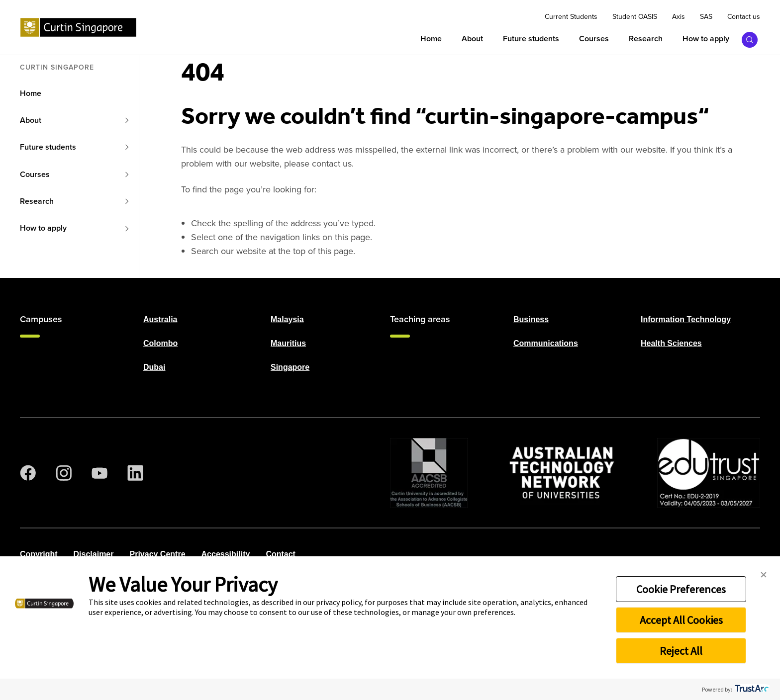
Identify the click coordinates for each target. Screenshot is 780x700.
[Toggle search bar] (750, 39)
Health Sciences (671, 343)
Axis (679, 17)
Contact (281, 554)
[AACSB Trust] (429, 473)
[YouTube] (99, 473)
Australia (160, 319)
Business (531, 319)
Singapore (290, 367)
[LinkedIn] (135, 473)
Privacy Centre (157, 554)
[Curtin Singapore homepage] (78, 27)
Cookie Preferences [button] (681, 589)
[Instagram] (64, 473)
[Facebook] (28, 473)
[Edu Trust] (709, 473)
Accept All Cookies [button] (681, 620)
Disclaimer (94, 554)
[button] (764, 575)
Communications (546, 343)
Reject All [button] (681, 651)
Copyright (39, 554)
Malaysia (287, 319)
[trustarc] (751, 689)
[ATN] (562, 473)
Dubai (154, 367)
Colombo (160, 343)
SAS (706, 17)
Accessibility (226, 554)
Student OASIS (635, 17)
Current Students (571, 17)
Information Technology (686, 319)
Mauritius (288, 343)
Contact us (744, 17)
